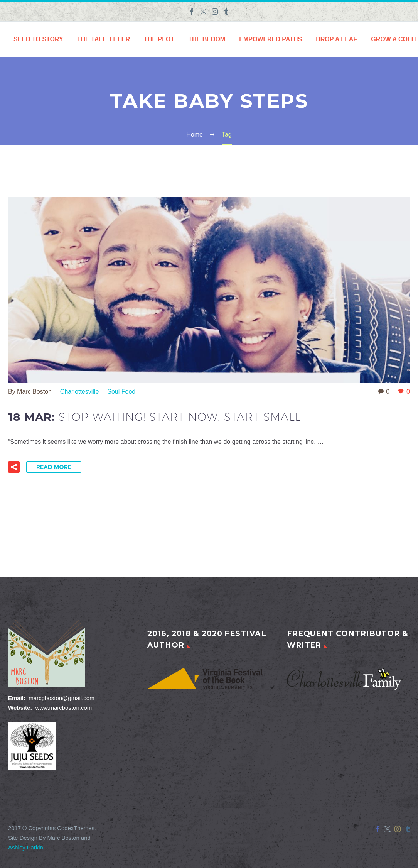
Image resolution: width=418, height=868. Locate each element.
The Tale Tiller (104, 39)
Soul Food (121, 392)
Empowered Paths (271, 39)
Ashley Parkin (26, 848)
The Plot (159, 39)
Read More (54, 467)
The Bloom (207, 39)
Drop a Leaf (336, 39)
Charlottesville (79, 392)
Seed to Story (38, 39)
